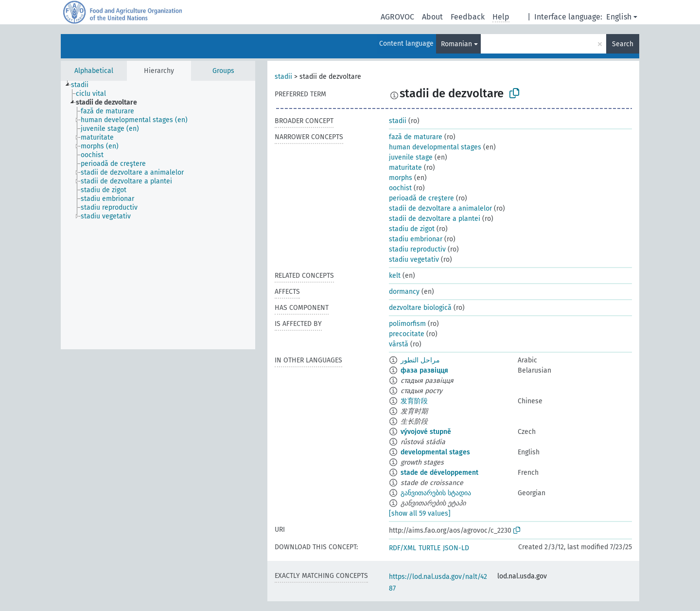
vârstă (399, 344)
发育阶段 (414, 401)
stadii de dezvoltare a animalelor (440, 208)
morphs (401, 178)
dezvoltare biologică (420, 308)
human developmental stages (435, 147)
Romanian (456, 44)
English (619, 17)
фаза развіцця (424, 370)
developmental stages (435, 452)
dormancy (404, 292)
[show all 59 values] (420, 513)
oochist (400, 188)
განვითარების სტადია (436, 493)
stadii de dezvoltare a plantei (435, 219)
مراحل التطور (420, 360)
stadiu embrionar (416, 239)
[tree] (158, 215)
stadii (283, 77)
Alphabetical (94, 71)
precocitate (407, 334)
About (432, 17)
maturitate (405, 168)
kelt (395, 276)
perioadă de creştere (421, 198)
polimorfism (407, 324)
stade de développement (439, 473)
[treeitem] (84, 85)
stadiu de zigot (412, 229)
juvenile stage (411, 157)
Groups (223, 71)
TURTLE (429, 548)
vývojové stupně (426, 432)
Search (623, 44)
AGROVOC (397, 17)
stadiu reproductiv (417, 249)
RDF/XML (402, 548)
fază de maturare (416, 137)
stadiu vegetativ (414, 260)
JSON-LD (456, 548)
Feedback (468, 17)
